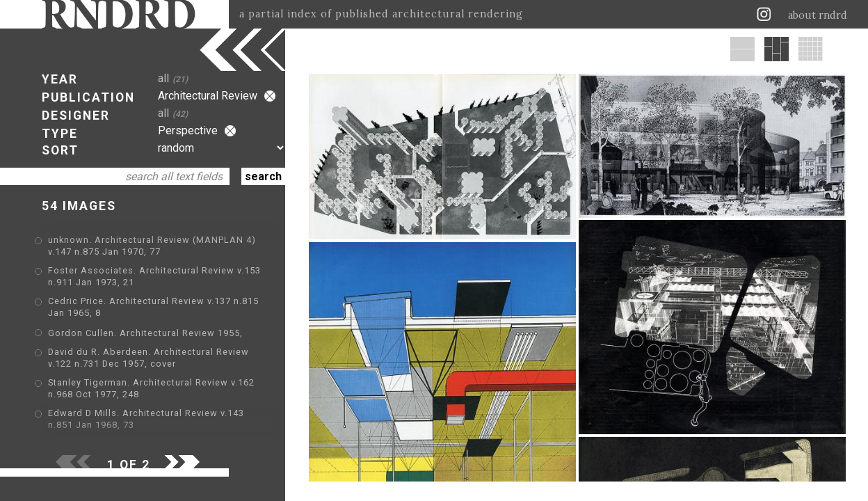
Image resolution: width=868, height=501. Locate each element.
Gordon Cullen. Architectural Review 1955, (145, 333)
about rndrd (818, 15)
